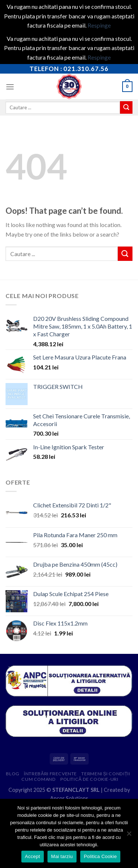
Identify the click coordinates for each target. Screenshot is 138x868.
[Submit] (126, 107)
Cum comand (38, 779)
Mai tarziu (62, 856)
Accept (33, 856)
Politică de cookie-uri (89, 779)
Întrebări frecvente (50, 774)
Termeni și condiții (106, 774)
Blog (13, 774)
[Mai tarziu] (129, 836)
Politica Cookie (100, 856)
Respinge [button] (99, 25)
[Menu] (10, 87)
